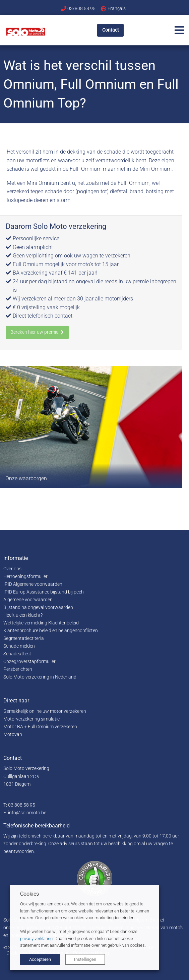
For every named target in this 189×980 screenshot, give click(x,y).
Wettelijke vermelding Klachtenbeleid (41, 623)
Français (117, 8)
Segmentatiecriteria (24, 638)
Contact (111, 30)
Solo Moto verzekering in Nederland (40, 677)
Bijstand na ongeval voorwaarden (38, 607)
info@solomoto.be (27, 813)
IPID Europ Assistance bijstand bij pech (44, 592)
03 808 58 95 (22, 805)
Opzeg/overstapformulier (29, 662)
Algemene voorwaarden (28, 600)
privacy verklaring (36, 938)
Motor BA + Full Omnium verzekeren (40, 727)
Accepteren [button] (40, 959)
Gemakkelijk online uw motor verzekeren (45, 711)
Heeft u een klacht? (23, 615)
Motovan (13, 734)
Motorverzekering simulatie (31, 719)
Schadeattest (17, 654)
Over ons (12, 569)
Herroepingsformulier (25, 577)
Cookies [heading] (29, 894)
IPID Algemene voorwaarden (33, 584)
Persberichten (18, 669)
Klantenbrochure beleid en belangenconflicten (51, 631)
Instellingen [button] (85, 959)
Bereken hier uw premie (37, 332)
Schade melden (19, 646)
